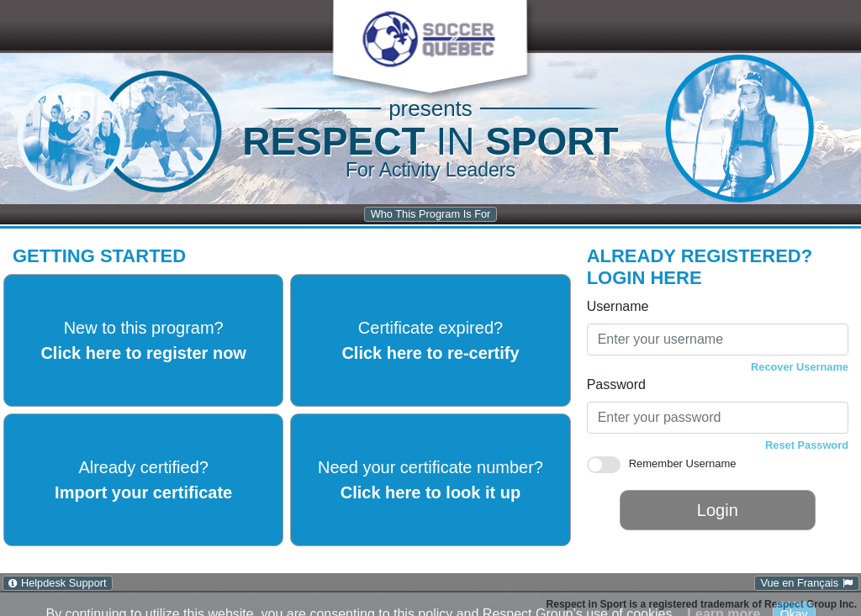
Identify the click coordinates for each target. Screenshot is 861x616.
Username (618, 306)
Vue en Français (799, 583)
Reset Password (807, 445)
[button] (429, 39)
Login (718, 510)
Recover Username (800, 367)
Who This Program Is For (431, 214)
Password (616, 384)
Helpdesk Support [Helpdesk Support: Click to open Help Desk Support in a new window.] (64, 583)
